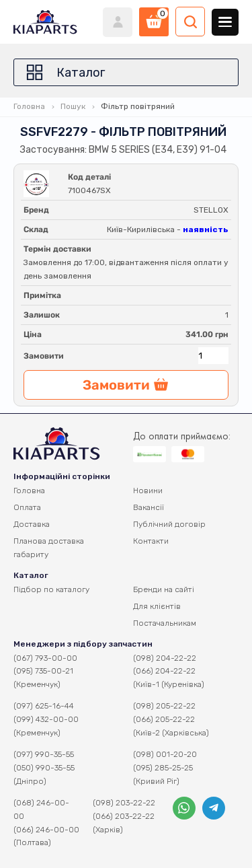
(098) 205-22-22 (164, 706)
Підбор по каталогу (51, 589)
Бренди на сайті (164, 589)
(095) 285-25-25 (163, 768)
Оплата (27, 507)
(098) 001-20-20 (165, 754)
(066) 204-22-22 (164, 671)
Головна (29, 106)
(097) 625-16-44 (44, 706)
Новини (148, 491)
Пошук (73, 106)
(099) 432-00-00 (46, 719)
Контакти (151, 541)
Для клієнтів (157, 606)
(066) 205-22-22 (164, 719)
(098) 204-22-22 (165, 658)
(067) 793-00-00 (45, 658)
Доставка (32, 524)
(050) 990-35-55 (44, 768)
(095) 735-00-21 (43, 671)
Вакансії (149, 507)
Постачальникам (165, 623)
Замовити (44, 356)
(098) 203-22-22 (124, 803)
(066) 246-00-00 (46, 830)
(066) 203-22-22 (124, 816)
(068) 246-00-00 (41, 809)
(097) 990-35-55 (44, 754)
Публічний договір (169, 524)
